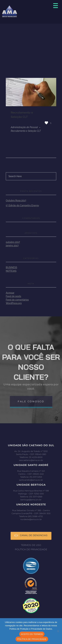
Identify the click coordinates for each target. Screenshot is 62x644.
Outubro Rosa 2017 (16, 200)
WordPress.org (14, 303)
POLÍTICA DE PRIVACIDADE (32, 639)
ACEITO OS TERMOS (32, 634)
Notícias (11, 271)
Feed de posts (13, 296)
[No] (58, 631)
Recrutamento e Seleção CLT (26, 131)
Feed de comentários (17, 300)
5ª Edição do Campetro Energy (22, 205)
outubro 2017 (13, 242)
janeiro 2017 (12, 246)
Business (11, 267)
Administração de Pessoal (24, 127)
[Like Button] (46, 123)
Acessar (10, 293)
